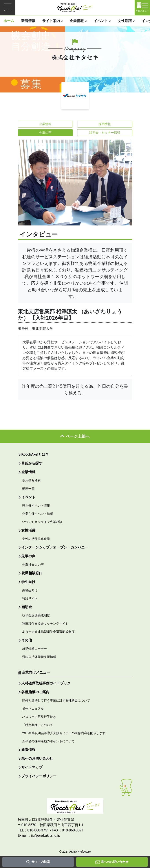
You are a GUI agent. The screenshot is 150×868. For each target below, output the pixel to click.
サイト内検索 (41, 862)
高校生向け (30, 590)
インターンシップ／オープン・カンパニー (55, 547)
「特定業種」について (38, 725)
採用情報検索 (31, 480)
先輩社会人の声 (33, 565)
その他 (27, 640)
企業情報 (77, 21)
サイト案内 (51, 21)
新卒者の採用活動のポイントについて (48, 741)
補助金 (27, 607)
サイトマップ (32, 767)
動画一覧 (28, 489)
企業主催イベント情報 (38, 514)
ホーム (9, 21)
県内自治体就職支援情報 (39, 657)
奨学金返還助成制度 (36, 615)
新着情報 (28, 21)
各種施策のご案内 (35, 692)
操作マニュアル (33, 709)
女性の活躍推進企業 (36, 539)
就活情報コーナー (35, 649)
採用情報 (105, 124)
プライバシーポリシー (39, 776)
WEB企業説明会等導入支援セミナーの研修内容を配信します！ (65, 733)
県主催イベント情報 (36, 506)
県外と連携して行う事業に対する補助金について (56, 700)
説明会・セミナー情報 (105, 133)
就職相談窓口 (32, 573)
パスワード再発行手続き (39, 717)
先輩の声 (45, 133)
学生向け (28, 582)
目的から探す (32, 463)
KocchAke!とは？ (35, 454)
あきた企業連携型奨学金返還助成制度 (48, 632)
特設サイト (30, 598)
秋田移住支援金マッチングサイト (45, 624)
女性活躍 (125, 21)
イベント (101, 21)
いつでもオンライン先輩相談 (42, 522)
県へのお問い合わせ (115, 862)
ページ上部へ (78, 436)
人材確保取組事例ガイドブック (46, 683)
